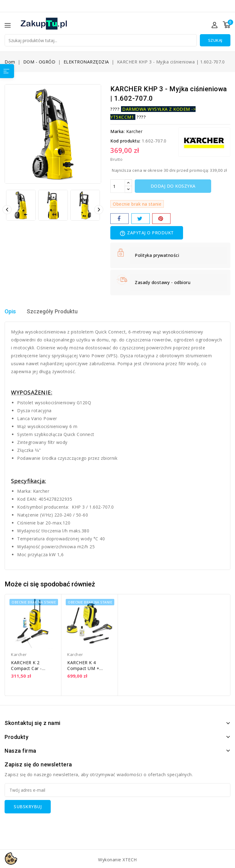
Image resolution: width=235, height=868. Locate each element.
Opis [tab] (11, 312)
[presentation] (51, 825)
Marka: (118, 131)
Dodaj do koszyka (173, 186)
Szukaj (215, 40)
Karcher (134, 131)
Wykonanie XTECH (118, 860)
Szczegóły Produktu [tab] (56, 312)
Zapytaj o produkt (147, 233)
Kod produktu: (125, 141)
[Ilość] (118, 186)
